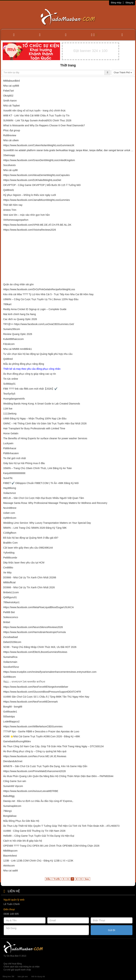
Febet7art (8, 91)
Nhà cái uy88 (10, 170)
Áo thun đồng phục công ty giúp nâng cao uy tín (30, 374)
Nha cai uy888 (11, 86)
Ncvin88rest (10, 508)
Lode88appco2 (11, 722)
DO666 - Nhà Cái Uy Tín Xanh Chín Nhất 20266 (30, 577)
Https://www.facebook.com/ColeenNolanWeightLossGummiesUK (39, 145)
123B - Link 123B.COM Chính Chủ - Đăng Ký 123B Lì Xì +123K (39, 861)
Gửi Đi (112, 930)
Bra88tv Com (10, 543)
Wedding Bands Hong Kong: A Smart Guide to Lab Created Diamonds (42, 404)
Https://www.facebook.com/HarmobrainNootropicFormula (34, 632)
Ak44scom (9, 866)
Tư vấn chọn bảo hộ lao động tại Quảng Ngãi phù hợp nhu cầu (38, 354)
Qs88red (8, 359)
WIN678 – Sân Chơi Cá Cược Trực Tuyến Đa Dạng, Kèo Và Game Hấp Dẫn (45, 766)
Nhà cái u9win (11, 140)
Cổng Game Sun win (15, 781)
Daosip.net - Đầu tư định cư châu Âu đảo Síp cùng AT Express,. (38, 801)
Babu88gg (9, 796)
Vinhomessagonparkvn (16, 220)
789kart (7, 304)
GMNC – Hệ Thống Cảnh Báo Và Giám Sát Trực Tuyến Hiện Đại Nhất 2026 (45, 423)
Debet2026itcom (12, 642)
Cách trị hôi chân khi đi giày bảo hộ (23, 841)
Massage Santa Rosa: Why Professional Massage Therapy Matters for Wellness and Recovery (55, 503)
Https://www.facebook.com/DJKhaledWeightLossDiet (32, 180)
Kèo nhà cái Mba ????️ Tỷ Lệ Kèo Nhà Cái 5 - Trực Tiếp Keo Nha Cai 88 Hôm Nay (48, 294)
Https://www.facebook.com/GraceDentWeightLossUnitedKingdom (39, 160)
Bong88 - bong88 (13, 707)
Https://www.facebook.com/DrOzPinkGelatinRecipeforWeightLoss (39, 289)
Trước (57, 879)
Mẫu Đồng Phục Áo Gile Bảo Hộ (21, 821)
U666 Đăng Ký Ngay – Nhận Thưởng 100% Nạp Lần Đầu (35, 419)
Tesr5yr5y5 (9, 394)
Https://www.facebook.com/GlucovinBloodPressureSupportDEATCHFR (42, 692)
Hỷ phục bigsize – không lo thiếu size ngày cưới (30, 195)
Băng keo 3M (8, 976)
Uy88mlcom (10, 518)
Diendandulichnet (13, 761)
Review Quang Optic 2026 (18, 334)
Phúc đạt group (12, 130)
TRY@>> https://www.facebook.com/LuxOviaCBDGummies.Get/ (39, 324)
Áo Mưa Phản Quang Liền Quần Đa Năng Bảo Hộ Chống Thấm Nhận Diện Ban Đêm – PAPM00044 (58, 776)
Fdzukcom (9, 344)
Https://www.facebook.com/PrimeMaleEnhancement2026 (34, 771)
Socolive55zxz (11, 667)
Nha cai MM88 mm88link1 (18, 349)
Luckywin (8, 443)
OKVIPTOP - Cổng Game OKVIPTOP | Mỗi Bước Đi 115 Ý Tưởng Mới (42, 185)
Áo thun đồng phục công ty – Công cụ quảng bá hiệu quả (35, 751)
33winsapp (9, 155)
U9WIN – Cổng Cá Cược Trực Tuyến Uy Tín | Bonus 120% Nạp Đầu (41, 299)
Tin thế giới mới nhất (15, 458)
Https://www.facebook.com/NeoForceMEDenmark (30, 702)
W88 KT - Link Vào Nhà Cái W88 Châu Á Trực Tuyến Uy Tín (36, 115)
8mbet (7, 622)
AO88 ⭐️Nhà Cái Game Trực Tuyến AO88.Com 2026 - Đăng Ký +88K (42, 736)
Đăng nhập (116, 3)
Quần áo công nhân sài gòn (18, 284)
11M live (8, 409)
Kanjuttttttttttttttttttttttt (14, 473)
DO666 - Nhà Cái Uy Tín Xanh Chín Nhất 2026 (29, 587)
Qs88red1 (9, 190)
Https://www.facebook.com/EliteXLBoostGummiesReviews (35, 652)
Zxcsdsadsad (10, 637)
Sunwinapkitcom (12, 806)
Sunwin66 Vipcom (13, 786)
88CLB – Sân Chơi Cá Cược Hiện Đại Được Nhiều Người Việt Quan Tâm (44, 498)
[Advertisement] (68, 258)
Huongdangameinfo (14, 399)
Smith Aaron (10, 101)
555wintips (9, 717)
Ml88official (9, 582)
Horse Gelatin (11, 433)
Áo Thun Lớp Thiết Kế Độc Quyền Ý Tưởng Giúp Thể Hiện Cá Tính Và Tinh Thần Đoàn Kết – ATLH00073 (61, 826)
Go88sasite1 (10, 712)
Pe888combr (10, 558)
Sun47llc (8, 478)
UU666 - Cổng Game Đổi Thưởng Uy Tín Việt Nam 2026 (34, 831)
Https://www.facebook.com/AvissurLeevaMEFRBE (31, 791)
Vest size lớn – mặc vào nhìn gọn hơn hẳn (26, 215)
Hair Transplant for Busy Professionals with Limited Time (34, 428)
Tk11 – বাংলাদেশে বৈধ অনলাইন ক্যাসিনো (24, 682)
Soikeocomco (11, 617)
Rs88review (10, 135)
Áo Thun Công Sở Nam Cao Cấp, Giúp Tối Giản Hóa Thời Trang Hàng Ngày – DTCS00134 (53, 746)
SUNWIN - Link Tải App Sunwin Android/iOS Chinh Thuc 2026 (37, 120)
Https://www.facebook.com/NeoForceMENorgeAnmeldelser (36, 687)
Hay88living (10, 488)
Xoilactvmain (10, 662)
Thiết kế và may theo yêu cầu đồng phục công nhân (32, 369)
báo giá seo (23, 976)
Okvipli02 (8, 96)
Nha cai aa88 (11, 871)
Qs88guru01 (10, 597)
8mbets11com (11, 592)
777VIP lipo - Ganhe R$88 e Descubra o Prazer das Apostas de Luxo (41, 731)
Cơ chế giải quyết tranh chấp (17, 970)
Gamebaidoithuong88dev (17, 741)
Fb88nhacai (10, 448)
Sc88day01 (9, 384)
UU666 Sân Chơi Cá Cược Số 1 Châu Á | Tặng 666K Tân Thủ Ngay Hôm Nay (46, 697)
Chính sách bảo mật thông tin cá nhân (22, 967)
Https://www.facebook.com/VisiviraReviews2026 (30, 230)
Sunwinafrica (10, 657)
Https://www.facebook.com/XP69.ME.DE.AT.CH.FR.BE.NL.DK (37, 225)
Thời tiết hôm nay (13, 205)
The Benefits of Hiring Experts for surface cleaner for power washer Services (45, 438)
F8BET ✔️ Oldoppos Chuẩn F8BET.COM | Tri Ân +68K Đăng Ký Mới (41, 483)
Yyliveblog (9, 553)
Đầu (48, 879)
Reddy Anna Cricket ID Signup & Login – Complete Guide (35, 309)
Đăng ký (129, 3)
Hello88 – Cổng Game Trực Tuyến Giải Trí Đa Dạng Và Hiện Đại (39, 836)
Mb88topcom (10, 851)
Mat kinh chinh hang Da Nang (19, 314)
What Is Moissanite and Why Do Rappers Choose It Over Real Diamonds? (44, 125)
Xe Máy (7, 572)
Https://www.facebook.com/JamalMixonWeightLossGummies (36, 200)
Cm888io (8, 568)
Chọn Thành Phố (123, 73)
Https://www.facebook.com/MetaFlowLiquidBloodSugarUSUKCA (38, 607)
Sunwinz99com (12, 329)
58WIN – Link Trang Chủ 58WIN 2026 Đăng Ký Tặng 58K (35, 528)
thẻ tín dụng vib (38, 976)
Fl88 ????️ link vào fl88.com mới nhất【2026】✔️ (30, 389)
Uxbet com (9, 513)
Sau (87, 879)
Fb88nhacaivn (11, 453)
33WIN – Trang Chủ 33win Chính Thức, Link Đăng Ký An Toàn (38, 468)
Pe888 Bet (9, 612)
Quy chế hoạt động (13, 964)
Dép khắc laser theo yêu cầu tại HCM (24, 563)
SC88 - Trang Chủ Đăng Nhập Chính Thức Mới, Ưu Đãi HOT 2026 (40, 647)
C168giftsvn (10, 533)
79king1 (8, 811)
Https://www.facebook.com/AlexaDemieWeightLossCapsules (36, 175)
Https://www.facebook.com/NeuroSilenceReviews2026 (33, 627)
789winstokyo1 (11, 602)
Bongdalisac (10, 816)
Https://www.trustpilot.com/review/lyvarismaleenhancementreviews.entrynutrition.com (50, 672)
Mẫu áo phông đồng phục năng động (24, 364)
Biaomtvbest (10, 856)
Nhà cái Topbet (11, 106)
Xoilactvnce (10, 493)
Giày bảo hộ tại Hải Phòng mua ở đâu (24, 463)
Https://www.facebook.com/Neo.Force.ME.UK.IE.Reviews (35, 756)
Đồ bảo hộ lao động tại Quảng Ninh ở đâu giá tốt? (31, 538)
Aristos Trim (10, 210)
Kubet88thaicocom (13, 339)
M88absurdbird (11, 81)
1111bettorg (10, 414)
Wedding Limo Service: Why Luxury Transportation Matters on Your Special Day (47, 523)
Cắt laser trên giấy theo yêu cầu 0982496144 (28, 548)
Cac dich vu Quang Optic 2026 (20, 319)
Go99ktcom (10, 677)
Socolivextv (9, 165)
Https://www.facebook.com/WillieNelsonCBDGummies (33, 726)
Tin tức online (11, 379)
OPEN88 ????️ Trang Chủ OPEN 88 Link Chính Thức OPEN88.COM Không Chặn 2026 (51, 846)
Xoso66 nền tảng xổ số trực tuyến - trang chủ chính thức (34, 111)
